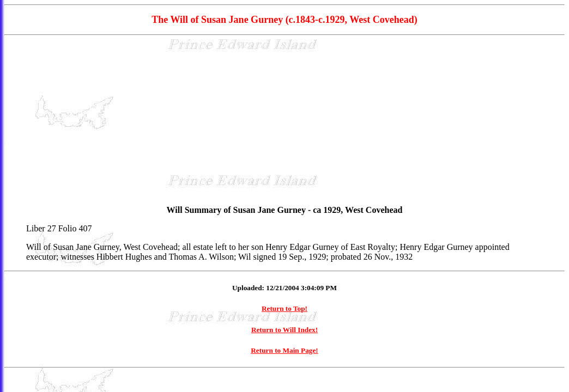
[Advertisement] (284, 120)
